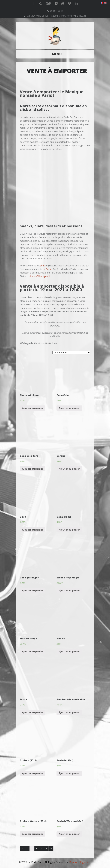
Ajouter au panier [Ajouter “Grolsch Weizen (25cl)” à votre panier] (33, 834)
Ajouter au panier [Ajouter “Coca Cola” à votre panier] (69, 408)
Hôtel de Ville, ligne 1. (39, 276)
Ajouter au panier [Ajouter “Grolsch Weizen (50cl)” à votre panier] (69, 834)
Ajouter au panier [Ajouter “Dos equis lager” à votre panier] (33, 590)
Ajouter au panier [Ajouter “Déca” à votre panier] (33, 530)
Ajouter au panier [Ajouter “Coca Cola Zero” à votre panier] (33, 469)
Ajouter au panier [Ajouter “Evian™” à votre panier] (69, 651)
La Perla (47, 269)
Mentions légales (78, 862)
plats (43, 266)
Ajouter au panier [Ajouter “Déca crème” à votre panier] (69, 530)
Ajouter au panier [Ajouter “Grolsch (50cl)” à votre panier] (69, 773)
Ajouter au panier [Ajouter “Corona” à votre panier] (69, 469)
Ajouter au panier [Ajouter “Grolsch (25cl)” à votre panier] (33, 773)
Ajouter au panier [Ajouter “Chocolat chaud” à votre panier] (33, 408)
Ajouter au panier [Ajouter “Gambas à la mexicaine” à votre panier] (69, 712)
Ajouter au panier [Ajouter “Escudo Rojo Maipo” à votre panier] (69, 590)
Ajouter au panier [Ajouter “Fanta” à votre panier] (33, 712)
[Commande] (71, 353)
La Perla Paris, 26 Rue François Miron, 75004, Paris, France (56, 16)
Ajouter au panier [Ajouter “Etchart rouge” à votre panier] (33, 651)
